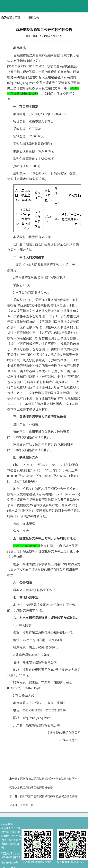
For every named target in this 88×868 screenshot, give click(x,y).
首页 (17, 18)
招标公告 (34, 18)
